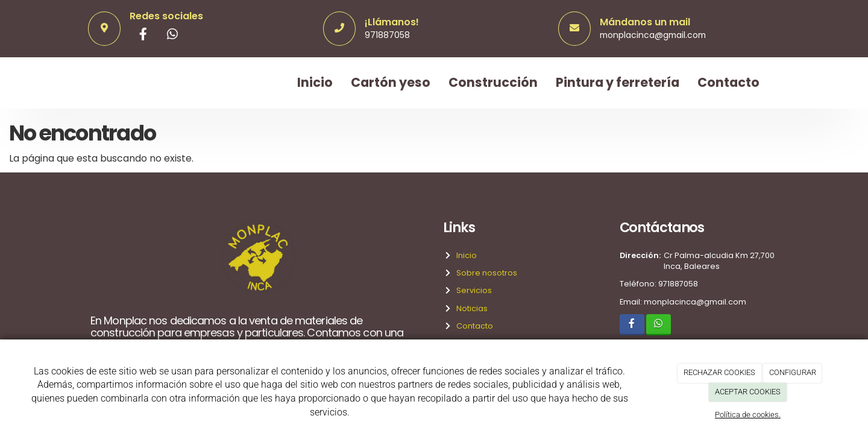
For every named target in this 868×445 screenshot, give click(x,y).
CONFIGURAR (793, 372)
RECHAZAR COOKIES (719, 372)
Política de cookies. (748, 415)
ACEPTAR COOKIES (748, 392)
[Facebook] (143, 36)
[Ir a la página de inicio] (87, 83)
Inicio (315, 82)
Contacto (728, 82)
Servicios (472, 290)
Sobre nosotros (485, 273)
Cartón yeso (391, 82)
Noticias (470, 308)
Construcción (493, 82)
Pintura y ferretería (618, 82)
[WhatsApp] (172, 36)
